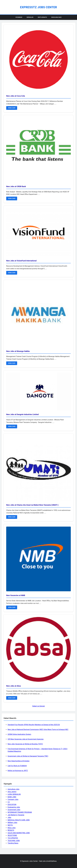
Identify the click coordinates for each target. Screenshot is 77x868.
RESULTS (11, 830)
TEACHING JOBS (14, 841)
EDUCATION (12, 805)
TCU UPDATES (13, 838)
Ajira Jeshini (12, 792)
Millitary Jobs (12, 823)
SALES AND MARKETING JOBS (19, 833)
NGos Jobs (12, 828)
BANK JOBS (12, 797)
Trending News (13, 843)
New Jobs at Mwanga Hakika (18, 351)
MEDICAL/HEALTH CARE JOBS (19, 820)
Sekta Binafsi (42, 17)
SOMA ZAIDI (12, 108)
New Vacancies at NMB (16, 595)
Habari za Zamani (38, 706)
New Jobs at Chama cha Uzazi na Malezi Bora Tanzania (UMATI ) (32, 505)
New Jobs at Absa (13, 686)
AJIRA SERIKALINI (14, 794)
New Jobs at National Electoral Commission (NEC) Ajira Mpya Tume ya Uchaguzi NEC (38, 729)
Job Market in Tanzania (16, 815)
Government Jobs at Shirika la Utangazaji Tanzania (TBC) (28, 756)
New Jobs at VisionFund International (21, 261)
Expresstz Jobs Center (38, 7)
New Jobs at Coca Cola (16, 96)
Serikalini (30, 17)
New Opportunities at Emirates (18, 761)
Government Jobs (14, 810)
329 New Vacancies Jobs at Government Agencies (26, 739)
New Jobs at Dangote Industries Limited (22, 414)
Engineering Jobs (14, 807)
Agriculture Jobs (13, 789)
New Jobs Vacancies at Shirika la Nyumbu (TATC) (25, 744)
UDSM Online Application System (19, 734)
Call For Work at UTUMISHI (17, 766)
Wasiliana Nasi (56, 17)
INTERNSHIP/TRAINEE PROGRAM (20, 812)
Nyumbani (19, 17)
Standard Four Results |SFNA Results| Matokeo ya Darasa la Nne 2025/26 (34, 725)
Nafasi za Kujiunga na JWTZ (18, 771)
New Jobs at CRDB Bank (16, 186)
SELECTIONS (12, 835)
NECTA (10, 825)
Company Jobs (13, 799)
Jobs (9, 817)
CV (9, 802)
